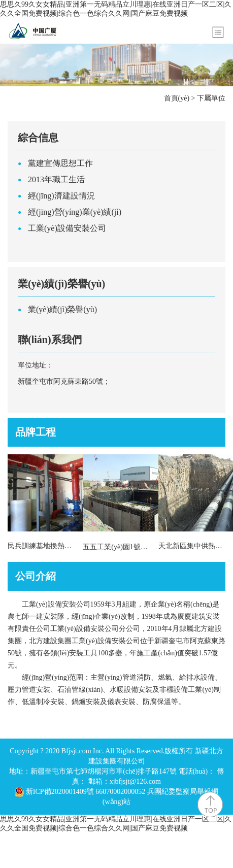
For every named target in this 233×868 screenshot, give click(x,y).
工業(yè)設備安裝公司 (67, 228)
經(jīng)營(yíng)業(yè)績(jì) (75, 212)
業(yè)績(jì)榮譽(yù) (62, 309)
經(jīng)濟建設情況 (61, 196)
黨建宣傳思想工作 (60, 163)
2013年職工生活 (56, 179)
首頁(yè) (177, 98)
